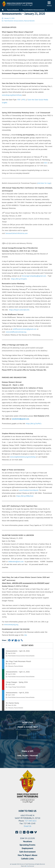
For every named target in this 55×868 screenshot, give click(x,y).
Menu (49, 4)
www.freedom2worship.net (29, 490)
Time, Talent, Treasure (27, 756)
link (25, 635)
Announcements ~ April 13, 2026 (18, 672)
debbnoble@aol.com (16, 562)
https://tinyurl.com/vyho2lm (19, 310)
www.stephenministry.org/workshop (23, 457)
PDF (19, 100)
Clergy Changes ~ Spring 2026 (17, 682)
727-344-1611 (31, 821)
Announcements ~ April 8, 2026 (17, 693)
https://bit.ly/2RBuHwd (25, 496)
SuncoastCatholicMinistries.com (16, 233)
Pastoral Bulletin (29, 21)
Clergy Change (12, 687)
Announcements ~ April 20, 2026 (18, 651)
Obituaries (11, 666)
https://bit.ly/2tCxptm (19, 279)
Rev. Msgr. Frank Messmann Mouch (18, 661)
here (46, 163)
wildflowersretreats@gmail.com (25, 329)
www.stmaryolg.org (11, 624)
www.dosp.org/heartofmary (12, 95)
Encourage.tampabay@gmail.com (34, 276)
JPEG (24, 100)
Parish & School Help (28, 727)
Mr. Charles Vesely (12, 703)
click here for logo (44, 183)
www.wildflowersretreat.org (16, 332)
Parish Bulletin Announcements (14, 21)
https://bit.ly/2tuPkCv (34, 424)
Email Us (28, 826)
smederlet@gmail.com (20, 419)
